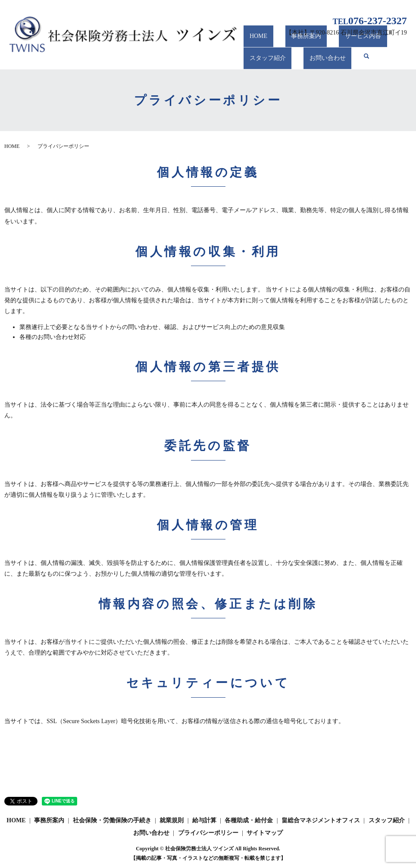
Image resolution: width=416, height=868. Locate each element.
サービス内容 (334, 44)
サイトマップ (265, 833)
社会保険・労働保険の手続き (112, 820)
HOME (252, 44)
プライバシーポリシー (208, 833)
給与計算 (204, 820)
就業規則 (172, 820)
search (348, 59)
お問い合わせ (310, 60)
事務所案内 (289, 44)
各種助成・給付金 (249, 820)
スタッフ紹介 (262, 60)
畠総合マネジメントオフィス (321, 820)
